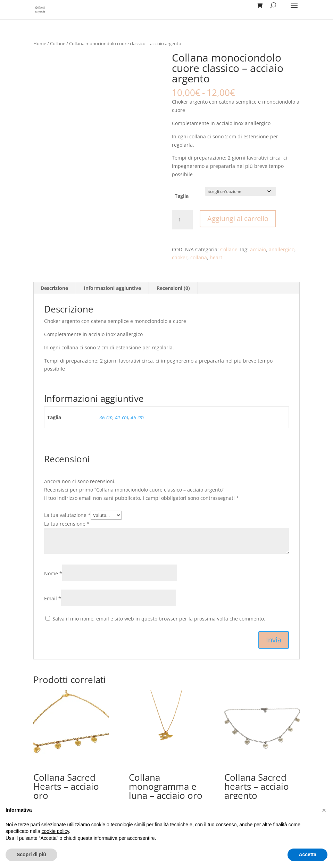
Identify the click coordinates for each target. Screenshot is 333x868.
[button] (324, 810)
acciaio (258, 249)
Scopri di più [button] (31, 854)
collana (199, 257)
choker (180, 257)
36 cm (106, 417)
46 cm (137, 417)
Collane (58, 43)
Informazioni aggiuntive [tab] (112, 288)
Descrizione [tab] (54, 288)
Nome (53, 573)
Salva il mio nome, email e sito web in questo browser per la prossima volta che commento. (159, 619)
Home (40, 43)
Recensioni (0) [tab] (173, 288)
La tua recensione (67, 524)
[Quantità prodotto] (182, 220)
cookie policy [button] (55, 831)
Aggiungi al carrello (238, 218)
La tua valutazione (67, 515)
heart (216, 257)
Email (53, 598)
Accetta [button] (307, 854)
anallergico (282, 249)
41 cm (122, 417)
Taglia (182, 196)
